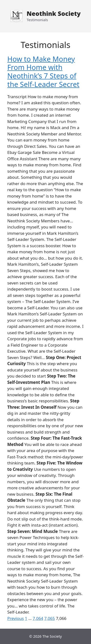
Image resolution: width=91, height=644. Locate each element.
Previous (16, 618)
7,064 (38, 618)
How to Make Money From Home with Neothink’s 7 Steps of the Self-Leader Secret (43, 71)
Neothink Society (54, 13)
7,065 (50, 618)
